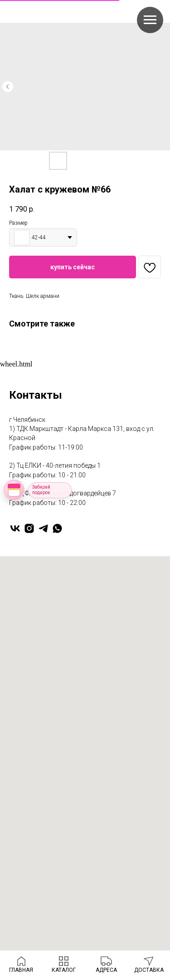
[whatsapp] (57, 528)
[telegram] (43, 528)
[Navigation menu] (150, 20)
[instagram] (29, 528)
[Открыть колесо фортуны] (14, 490)
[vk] (15, 528)
